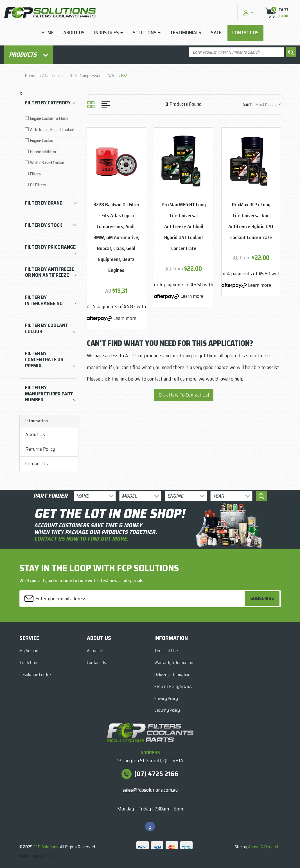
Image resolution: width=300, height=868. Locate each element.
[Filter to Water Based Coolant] (51, 163)
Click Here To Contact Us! (184, 395)
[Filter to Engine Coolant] (51, 141)
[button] (248, 12)
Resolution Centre (35, 675)
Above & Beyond (263, 847)
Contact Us (245, 33)
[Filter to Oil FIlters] (51, 185)
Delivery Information (172, 675)
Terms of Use (166, 651)
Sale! (217, 33)
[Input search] (236, 52)
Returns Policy (40, 449)
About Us (74, 33)
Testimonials (186, 33)
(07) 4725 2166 (156, 774)
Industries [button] (107, 33)
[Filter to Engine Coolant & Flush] (51, 119)
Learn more (125, 318)
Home (48, 33)
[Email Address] (133, 598)
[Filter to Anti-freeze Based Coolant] (51, 130)
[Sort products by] (268, 104)
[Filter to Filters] (51, 174)
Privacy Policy (166, 698)
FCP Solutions (46, 847)
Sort (248, 104)
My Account (30, 651)
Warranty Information (174, 663)
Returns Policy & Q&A (173, 686)
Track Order (30, 663)
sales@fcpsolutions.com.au (150, 790)
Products (29, 55)
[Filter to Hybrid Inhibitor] (51, 152)
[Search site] (291, 52)
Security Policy (167, 710)
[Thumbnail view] (91, 105)
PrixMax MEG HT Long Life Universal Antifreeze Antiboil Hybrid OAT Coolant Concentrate (184, 226)
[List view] (106, 105)
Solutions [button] (145, 33)
